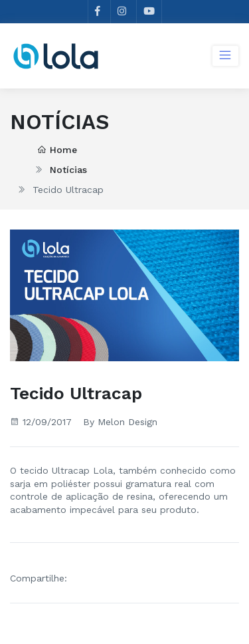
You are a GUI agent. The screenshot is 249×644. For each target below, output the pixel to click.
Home (57, 150)
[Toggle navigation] (225, 56)
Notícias (68, 170)
